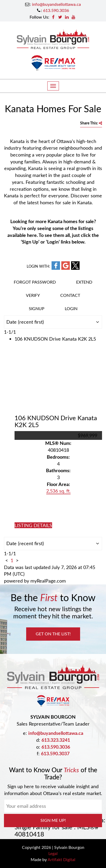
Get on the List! (53, 634)
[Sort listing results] (53, 322)
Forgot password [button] (35, 282)
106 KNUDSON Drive (56, 421)
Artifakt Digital (61, 859)
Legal (53, 853)
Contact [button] (70, 295)
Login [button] (71, 308)
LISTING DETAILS (33, 525)
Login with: (38, 266)
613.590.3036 (56, 10)
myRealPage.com (48, 581)
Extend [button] (84, 282)
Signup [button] (37, 308)
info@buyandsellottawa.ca (56, 4)
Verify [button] (33, 295)
